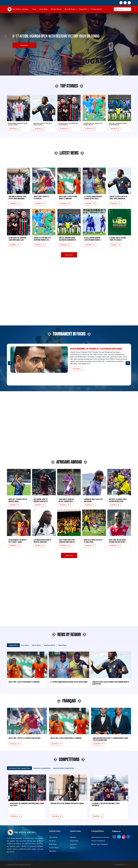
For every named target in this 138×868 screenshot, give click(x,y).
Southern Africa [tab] (50, 645)
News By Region (70, 9)
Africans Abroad (56, 9)
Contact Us (73, 844)
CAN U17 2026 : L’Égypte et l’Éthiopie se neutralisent (25, 738)
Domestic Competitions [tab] (42, 768)
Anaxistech (128, 864)
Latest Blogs (43, 9)
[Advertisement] (17, 154)
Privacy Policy (74, 841)
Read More (24, 45)
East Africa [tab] (25, 645)
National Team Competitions (100, 844)
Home (34, 9)
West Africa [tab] (62, 645)
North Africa (53, 844)
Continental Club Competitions (100, 837)
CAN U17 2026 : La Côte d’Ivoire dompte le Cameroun (66, 738)
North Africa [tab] (36, 645)
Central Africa (53, 837)
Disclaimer (73, 837)
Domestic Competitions (98, 841)
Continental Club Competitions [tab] (19, 768)
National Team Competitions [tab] (64, 768)
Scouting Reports (96, 9)
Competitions (83, 9)
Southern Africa (54, 848)
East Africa (52, 841)
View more (69, 255)
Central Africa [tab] (13, 645)
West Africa (53, 851)
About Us (73, 848)
